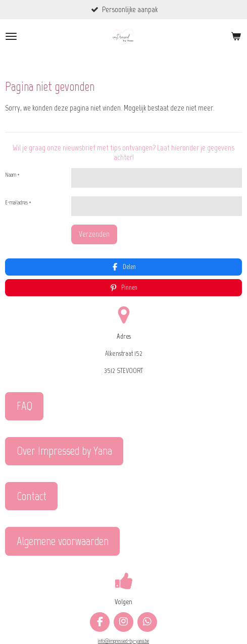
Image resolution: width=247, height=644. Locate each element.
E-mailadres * (18, 203)
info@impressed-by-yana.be (124, 615)
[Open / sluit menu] (11, 37)
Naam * (12, 175)
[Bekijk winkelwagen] (236, 37)
